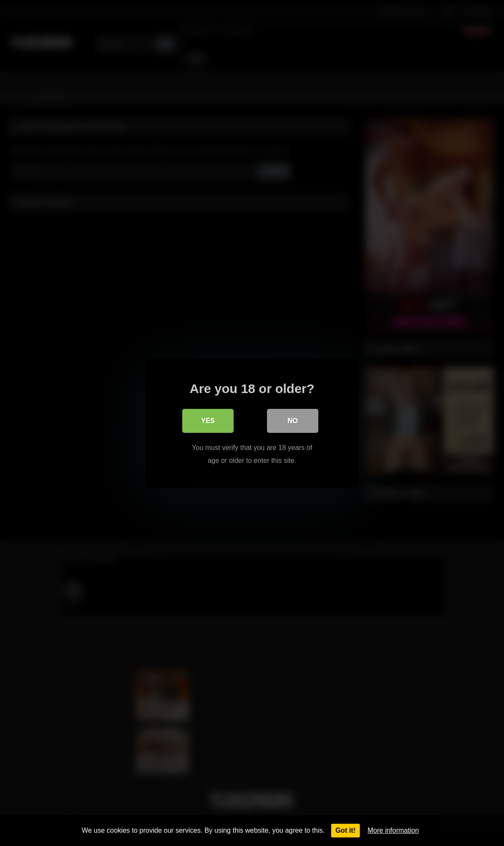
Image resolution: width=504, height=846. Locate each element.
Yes (208, 421)
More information (393, 830)
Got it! (345, 830)
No (293, 421)
